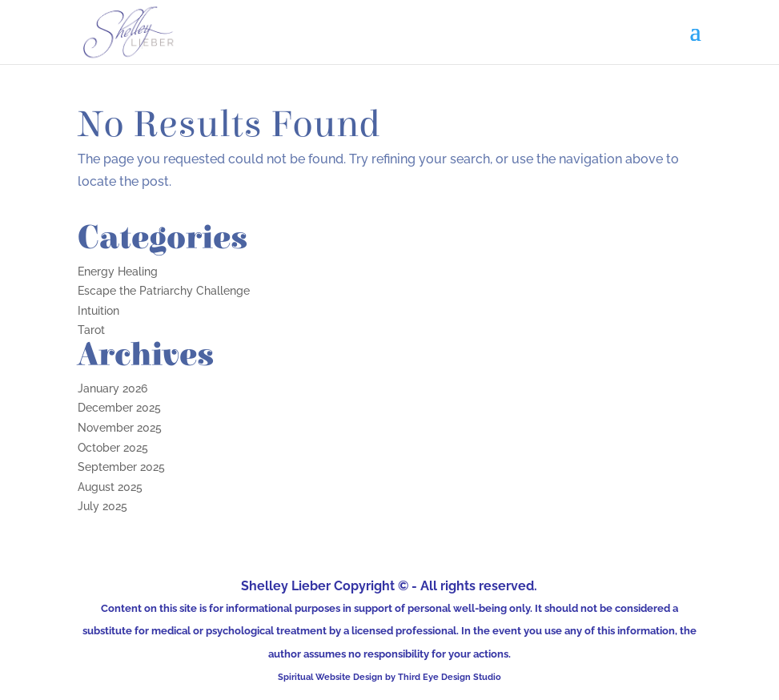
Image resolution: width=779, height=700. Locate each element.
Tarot (91, 330)
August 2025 (110, 487)
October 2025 (113, 448)
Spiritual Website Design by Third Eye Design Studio (389, 677)
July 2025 (102, 506)
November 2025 (120, 428)
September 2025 (121, 467)
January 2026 (112, 388)
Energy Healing (118, 272)
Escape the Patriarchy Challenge (164, 291)
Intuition (98, 311)
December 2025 (119, 408)
